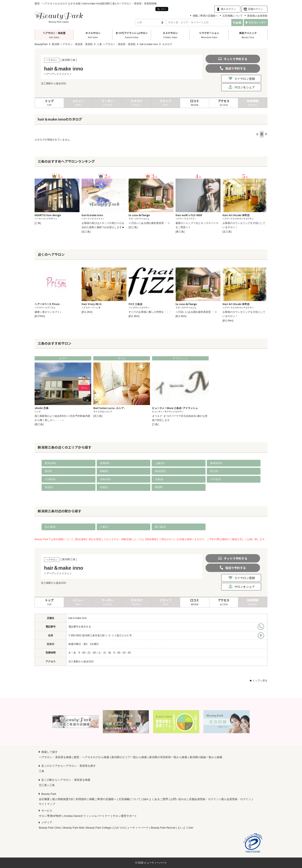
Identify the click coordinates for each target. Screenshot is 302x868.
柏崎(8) (104, 471)
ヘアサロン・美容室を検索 (55, 757)
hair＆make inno (77, 618)
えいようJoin (185, 828)
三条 (42, 771)
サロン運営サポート (125, 816)
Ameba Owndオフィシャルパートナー (87, 816)
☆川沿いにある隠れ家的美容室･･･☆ (149, 223)
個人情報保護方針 (63, 799)
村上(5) (214, 471)
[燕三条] (39, 424)
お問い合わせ (178, 799)
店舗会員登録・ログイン (204, 799)
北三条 (43, 785)
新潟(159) (50, 463)
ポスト (162, 9)
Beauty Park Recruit (163, 828)
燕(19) (48, 471)
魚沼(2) (49, 487)
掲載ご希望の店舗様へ (205, 16)
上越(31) (160, 463)
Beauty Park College (99, 828)
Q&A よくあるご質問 (155, 799)
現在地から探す (256, 22)
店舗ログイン (255, 9)
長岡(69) (105, 463)
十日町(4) (50, 479)
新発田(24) (216, 463)
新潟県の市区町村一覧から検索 (168, 757)
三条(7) (104, 527)
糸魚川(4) (105, 479)
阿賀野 (159, 487)
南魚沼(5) (160, 471)
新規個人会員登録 (257, 16)
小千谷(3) (215, 479)
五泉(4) (159, 479)
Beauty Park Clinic (50, 828)
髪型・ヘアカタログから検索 (92, 757)
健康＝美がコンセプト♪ (48, 312)
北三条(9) (50, 527)
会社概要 (44, 799)
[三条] (38, 223)
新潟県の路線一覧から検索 (206, 757)
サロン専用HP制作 (50, 816)
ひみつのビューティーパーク (131, 828)
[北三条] (86, 232)
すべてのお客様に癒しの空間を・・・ (150, 312)
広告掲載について (233, 16)
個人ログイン (228, 9)
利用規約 (81, 799)
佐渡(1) (104, 487)
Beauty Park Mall (74, 828)
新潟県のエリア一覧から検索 (129, 757)
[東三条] (180, 232)
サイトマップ (47, 804)
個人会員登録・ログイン (236, 799)
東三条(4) (160, 527)
